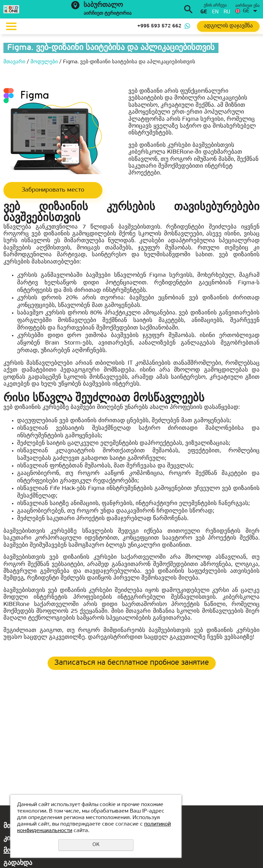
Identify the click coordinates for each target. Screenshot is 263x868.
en (215, 12)
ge (204, 12)
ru (227, 12)
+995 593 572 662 (159, 26)
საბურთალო (103, 5)
